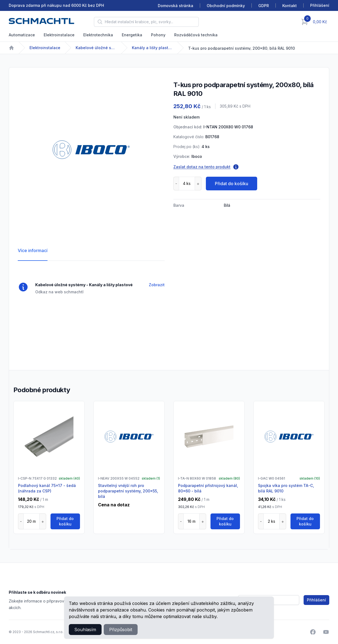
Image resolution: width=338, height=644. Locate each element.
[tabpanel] (91, 150)
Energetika (132, 35)
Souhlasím (85, 630)
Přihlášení (316, 600)
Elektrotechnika (98, 35)
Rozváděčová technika (196, 35)
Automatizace (22, 35)
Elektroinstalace (59, 35)
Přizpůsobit (121, 630)
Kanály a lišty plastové (152, 48)
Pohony (158, 35)
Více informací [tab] (33, 250)
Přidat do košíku (232, 184)
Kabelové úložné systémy (96, 48)
